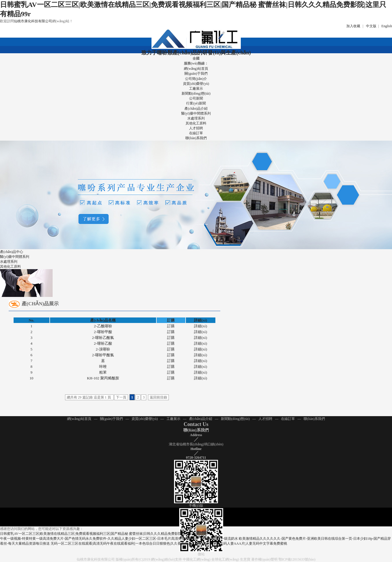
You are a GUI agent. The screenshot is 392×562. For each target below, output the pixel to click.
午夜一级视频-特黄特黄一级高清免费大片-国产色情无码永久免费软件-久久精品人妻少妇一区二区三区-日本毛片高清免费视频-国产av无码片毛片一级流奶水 (119, 539)
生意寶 (245, 559)
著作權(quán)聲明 (264, 559)
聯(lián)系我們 (196, 138)
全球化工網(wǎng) (225, 559)
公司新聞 (196, 98)
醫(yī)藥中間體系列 (196, 113)
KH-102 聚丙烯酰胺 (103, 378)
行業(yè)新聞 (196, 103)
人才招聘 (196, 128)
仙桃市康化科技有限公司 (33, 21)
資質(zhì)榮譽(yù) (196, 84)
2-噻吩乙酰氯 (103, 338)
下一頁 (121, 397)
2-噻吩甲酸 (103, 332)
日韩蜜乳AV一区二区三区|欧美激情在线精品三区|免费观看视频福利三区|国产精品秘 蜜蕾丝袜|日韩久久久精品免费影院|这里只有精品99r (104, 534)
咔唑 (103, 367)
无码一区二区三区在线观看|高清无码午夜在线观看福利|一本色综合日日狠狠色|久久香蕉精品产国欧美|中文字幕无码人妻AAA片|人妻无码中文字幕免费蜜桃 (169, 543)
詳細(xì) (200, 326)
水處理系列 (196, 118)
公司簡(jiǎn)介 (196, 79)
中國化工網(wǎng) (197, 559)
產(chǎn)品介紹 (196, 109)
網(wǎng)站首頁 (196, 69)
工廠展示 (196, 89)
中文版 (371, 26)
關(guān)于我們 (196, 74)
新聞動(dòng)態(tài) (196, 93)
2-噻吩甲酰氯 (103, 355)
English (387, 26)
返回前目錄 (158, 397)
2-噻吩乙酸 (103, 343)
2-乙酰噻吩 (103, 326)
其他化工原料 (196, 123)
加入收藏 (353, 26)
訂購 (171, 326)
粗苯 (103, 372)
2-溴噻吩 (103, 349)
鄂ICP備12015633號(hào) (297, 559)
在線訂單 (196, 133)
